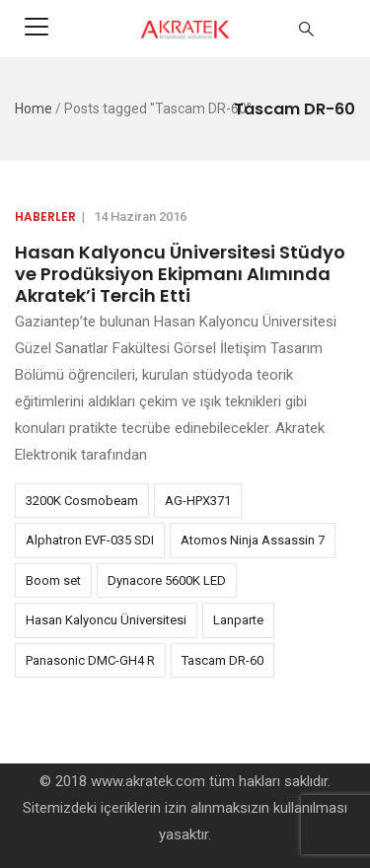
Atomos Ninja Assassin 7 (253, 540)
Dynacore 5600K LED (167, 580)
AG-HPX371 (198, 501)
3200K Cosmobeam (82, 501)
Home (34, 108)
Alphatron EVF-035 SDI (90, 540)
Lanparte (238, 620)
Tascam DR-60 (222, 660)
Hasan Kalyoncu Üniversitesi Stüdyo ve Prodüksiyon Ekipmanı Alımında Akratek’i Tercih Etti (180, 274)
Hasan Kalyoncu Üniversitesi (106, 620)
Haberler (45, 217)
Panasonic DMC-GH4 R (90, 660)
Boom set (53, 580)
